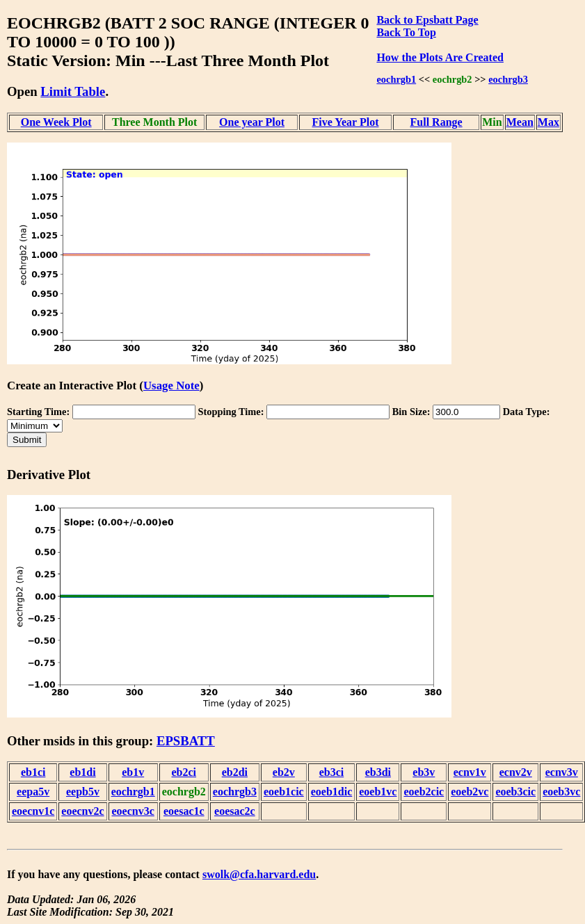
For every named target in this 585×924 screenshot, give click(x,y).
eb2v (284, 772)
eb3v (424, 772)
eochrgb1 (396, 79)
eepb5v (83, 792)
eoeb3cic (515, 792)
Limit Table (73, 91)
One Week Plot (56, 122)
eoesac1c (184, 811)
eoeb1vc (378, 792)
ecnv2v (516, 772)
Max (548, 122)
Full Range (436, 122)
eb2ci (184, 772)
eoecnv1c (33, 811)
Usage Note (171, 386)
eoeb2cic (424, 792)
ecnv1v (470, 772)
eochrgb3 (508, 79)
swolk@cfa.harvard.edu (259, 874)
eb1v (133, 772)
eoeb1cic (284, 792)
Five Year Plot (346, 122)
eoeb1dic (332, 792)
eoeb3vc (561, 792)
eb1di (82, 772)
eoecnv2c (82, 811)
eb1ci (33, 772)
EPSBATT (186, 741)
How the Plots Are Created (440, 57)
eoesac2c (235, 811)
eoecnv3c (133, 811)
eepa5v (33, 792)
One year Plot (252, 122)
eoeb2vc (470, 792)
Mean (520, 122)
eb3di (378, 772)
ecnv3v (562, 772)
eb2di (235, 772)
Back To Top (406, 32)
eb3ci (332, 772)
